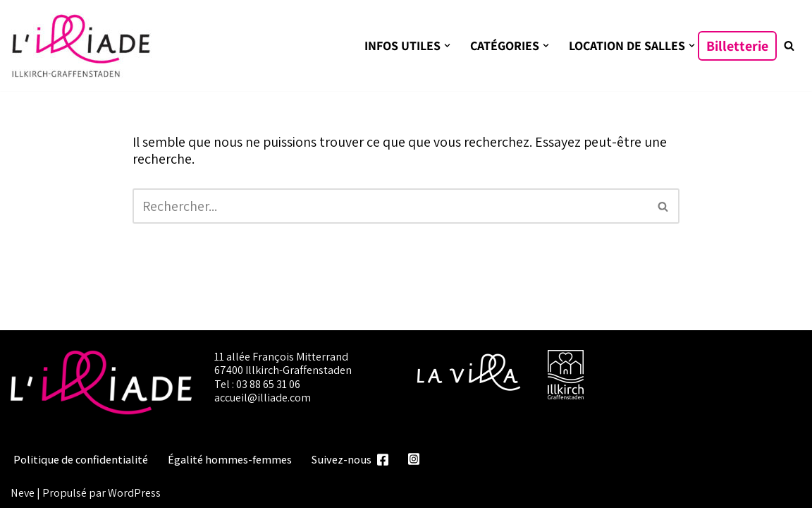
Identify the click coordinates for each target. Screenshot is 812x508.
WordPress (134, 492)
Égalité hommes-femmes (230, 459)
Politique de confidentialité (81, 459)
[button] (447, 46)
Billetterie (737, 46)
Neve (23, 492)
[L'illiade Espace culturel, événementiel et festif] (81, 46)
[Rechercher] (789, 46)
